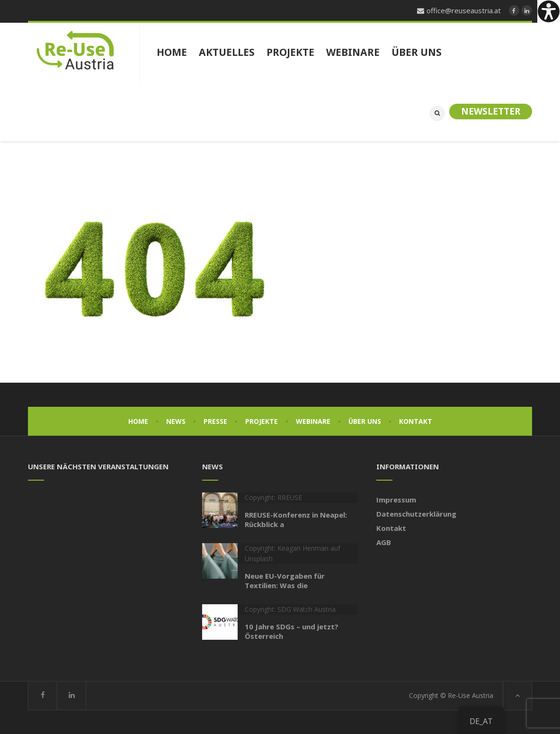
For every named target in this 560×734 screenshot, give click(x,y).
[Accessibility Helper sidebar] (549, 11)
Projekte (262, 421)
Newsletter (491, 111)
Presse (215, 421)
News (176, 421)
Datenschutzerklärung (416, 514)
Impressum (396, 500)
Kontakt (416, 421)
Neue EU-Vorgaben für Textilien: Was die (285, 581)
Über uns (365, 421)
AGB (384, 542)
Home (138, 421)
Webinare (313, 421)
